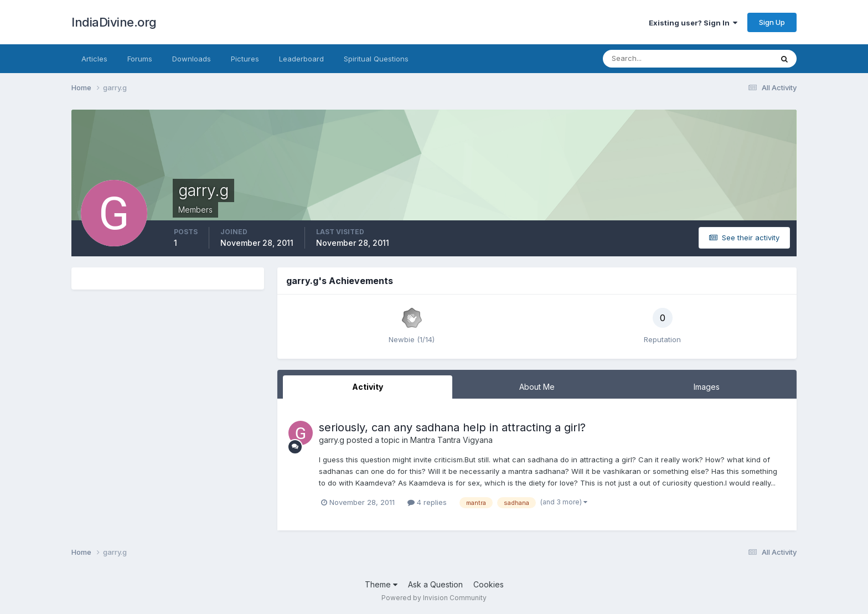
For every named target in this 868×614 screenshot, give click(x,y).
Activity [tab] (368, 387)
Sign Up (772, 22)
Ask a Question (435, 584)
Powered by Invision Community (434, 598)
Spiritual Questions (376, 59)
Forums (140, 59)
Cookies (489, 584)
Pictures (245, 59)
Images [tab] (707, 387)
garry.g (332, 440)
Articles (94, 59)
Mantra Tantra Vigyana (451, 440)
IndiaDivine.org (114, 22)
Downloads (192, 59)
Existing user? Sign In (693, 23)
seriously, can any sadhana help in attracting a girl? (452, 427)
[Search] (652, 59)
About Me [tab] (537, 387)
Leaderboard (301, 59)
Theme (381, 584)
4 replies (427, 502)
